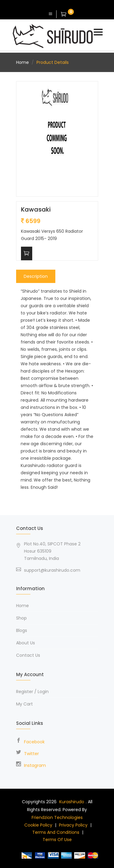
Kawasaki (36, 209)
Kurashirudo (72, 802)
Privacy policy (73, 825)
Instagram (35, 765)
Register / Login (32, 692)
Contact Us (28, 655)
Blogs (22, 630)
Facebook (34, 742)
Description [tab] (36, 276)
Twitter (31, 754)
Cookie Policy (38, 825)
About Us (26, 643)
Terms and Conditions (56, 832)
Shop (21, 618)
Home (22, 62)
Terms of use (57, 840)
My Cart (24, 704)
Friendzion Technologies (57, 817)
